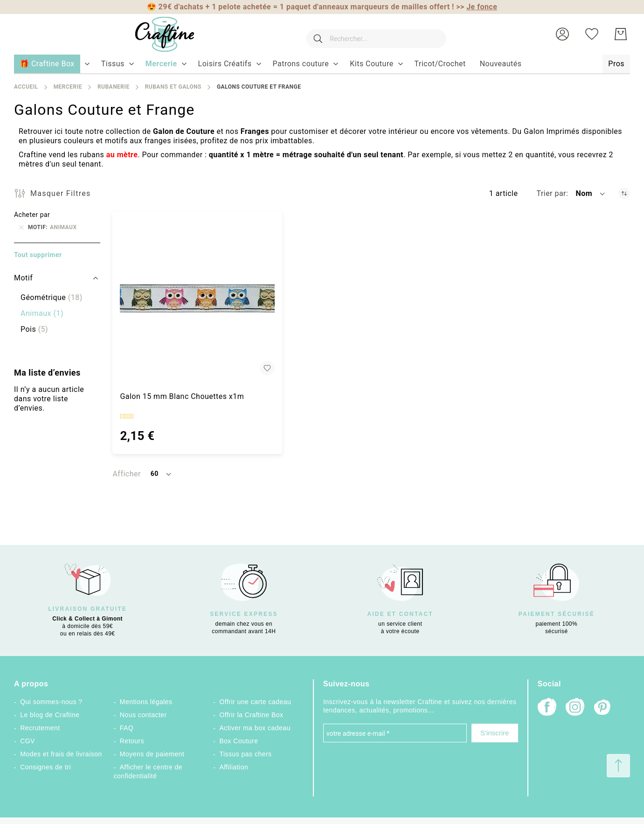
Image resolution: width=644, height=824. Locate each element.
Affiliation (234, 767)
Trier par (551, 193)
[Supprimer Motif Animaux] (21, 227)
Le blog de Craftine (50, 715)
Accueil (26, 87)
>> (477, 7)
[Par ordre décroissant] (624, 193)
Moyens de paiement (152, 754)
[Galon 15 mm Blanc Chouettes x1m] (197, 298)
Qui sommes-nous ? (51, 702)
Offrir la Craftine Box (251, 715)
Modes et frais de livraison (61, 754)
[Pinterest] (603, 708)
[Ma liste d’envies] (592, 34)
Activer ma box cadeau (255, 728)
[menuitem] (113, 64)
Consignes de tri (45, 767)
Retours (132, 741)
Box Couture (239, 741)
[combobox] (372, 34)
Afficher (126, 474)
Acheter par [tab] (32, 215)
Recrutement (40, 728)
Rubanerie (114, 87)
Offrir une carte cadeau (255, 702)
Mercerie (68, 87)
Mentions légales (146, 702)
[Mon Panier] (621, 34)
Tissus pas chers (245, 754)
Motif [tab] (23, 278)
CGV (28, 741)
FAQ (127, 728)
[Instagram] (575, 708)
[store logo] (156, 34)
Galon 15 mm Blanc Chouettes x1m (182, 396)
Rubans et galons (173, 87)
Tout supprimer (38, 255)
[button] (562, 34)
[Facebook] (547, 708)
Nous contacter (143, 715)
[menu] (322, 64)
